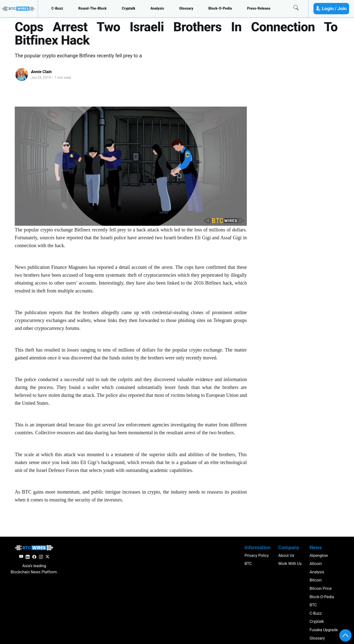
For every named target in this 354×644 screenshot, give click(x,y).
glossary (186, 8)
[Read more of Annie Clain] (22, 75)
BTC (313, 605)
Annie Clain (41, 72)
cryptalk (129, 8)
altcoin (316, 564)
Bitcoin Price (321, 588)
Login (328, 8)
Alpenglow (319, 555)
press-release (259, 8)
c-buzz (57, 8)
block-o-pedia (220, 8)
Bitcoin (316, 580)
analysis (157, 8)
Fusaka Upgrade (324, 630)
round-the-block (92, 8)
